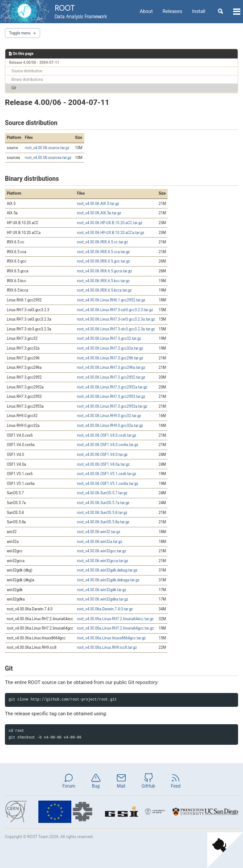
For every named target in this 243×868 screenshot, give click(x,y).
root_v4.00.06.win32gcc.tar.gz (102, 551)
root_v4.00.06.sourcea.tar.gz (48, 158)
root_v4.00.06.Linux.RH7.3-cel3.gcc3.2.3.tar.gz (115, 310)
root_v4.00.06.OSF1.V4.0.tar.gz (102, 455)
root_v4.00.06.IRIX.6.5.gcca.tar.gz (105, 271)
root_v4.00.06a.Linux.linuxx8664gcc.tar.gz (111, 638)
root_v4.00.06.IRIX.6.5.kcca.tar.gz (105, 290)
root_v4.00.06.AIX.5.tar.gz (98, 204)
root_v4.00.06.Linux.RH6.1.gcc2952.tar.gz (111, 300)
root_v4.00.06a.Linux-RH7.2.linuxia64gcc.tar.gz (115, 628)
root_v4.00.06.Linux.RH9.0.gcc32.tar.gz (109, 416)
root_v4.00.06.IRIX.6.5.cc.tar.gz (103, 242)
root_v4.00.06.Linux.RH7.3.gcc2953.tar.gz (111, 396)
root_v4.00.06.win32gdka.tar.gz (103, 599)
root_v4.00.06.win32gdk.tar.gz (102, 590)
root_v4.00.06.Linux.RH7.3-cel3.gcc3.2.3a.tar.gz (116, 319)
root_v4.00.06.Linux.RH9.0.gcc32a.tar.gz (110, 426)
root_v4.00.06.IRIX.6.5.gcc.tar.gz (104, 261)
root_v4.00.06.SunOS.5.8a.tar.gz (103, 522)
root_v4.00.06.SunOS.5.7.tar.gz (102, 493)
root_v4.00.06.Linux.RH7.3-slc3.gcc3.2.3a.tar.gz (116, 329)
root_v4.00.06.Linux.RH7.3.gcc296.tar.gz (110, 358)
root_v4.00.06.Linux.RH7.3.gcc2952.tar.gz (111, 377)
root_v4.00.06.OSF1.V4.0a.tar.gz (103, 464)
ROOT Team (38, 837)
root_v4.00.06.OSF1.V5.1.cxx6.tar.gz (107, 474)
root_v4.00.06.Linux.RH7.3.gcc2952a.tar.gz (112, 387)
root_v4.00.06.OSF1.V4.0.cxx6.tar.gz (107, 435)
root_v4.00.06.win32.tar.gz (99, 532)
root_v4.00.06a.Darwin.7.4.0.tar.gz (105, 609)
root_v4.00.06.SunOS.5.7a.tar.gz (103, 503)
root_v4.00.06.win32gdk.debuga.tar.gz (108, 580)
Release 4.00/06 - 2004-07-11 (34, 63)
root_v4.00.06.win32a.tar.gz (100, 542)
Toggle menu (20, 33)
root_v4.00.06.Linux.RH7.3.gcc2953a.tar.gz (112, 406)
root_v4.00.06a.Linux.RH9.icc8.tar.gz (107, 647)
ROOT (80, 12)
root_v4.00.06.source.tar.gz (47, 148)
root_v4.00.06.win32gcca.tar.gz (103, 561)
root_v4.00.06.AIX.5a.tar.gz (99, 213)
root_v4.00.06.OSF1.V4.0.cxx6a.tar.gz (108, 445)
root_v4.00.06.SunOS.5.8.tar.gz (102, 513)
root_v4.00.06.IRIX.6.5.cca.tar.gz (104, 252)
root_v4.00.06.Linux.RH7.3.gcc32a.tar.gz (110, 348)
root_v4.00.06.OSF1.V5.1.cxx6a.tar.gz (108, 484)
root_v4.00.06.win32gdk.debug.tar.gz (107, 570)
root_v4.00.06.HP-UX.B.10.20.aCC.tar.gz (110, 223)
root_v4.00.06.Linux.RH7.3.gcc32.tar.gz (109, 338)
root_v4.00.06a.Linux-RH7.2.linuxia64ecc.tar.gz (115, 619)
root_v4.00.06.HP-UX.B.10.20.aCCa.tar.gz (111, 233)
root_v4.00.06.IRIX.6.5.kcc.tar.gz (103, 281)
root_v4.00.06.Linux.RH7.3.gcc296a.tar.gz (111, 367)
